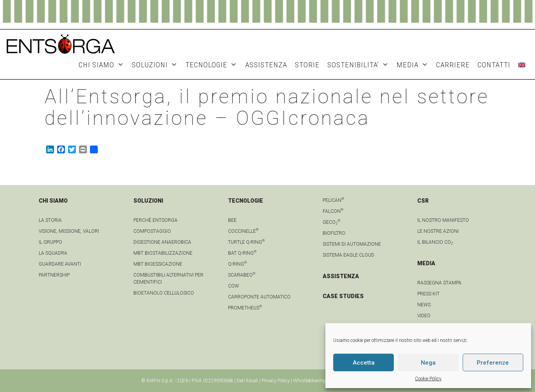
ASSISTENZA (266, 65)
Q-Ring (237, 264)
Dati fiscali (247, 381)
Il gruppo (50, 242)
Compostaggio (152, 231)
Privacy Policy (276, 381)
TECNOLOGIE (213, 65)
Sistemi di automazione (352, 244)
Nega (428, 363)
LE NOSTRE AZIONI (438, 231)
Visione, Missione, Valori (69, 231)
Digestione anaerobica (162, 242)
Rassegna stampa (439, 283)
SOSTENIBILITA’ (360, 65)
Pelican (333, 200)
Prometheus (245, 308)
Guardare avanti (60, 264)
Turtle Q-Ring (246, 242)
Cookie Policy (428, 379)
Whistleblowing (309, 381)
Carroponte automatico (259, 297)
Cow (233, 286)
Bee (232, 220)
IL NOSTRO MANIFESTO (443, 220)
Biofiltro (334, 233)
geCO (331, 222)
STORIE (307, 65)
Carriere (453, 65)
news (424, 305)
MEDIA (414, 65)
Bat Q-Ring (242, 253)
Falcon (333, 211)
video (424, 316)
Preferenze (493, 363)
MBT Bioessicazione (158, 264)
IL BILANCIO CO (435, 242)
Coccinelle (243, 231)
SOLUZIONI (157, 65)
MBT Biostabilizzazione (163, 253)
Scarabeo (242, 275)
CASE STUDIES (343, 296)
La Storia (50, 220)
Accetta (364, 363)
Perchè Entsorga (155, 220)
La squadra (53, 253)
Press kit (428, 294)
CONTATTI (494, 65)
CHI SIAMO (103, 65)
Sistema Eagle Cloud (348, 255)
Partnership (54, 275)
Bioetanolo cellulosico (164, 293)
